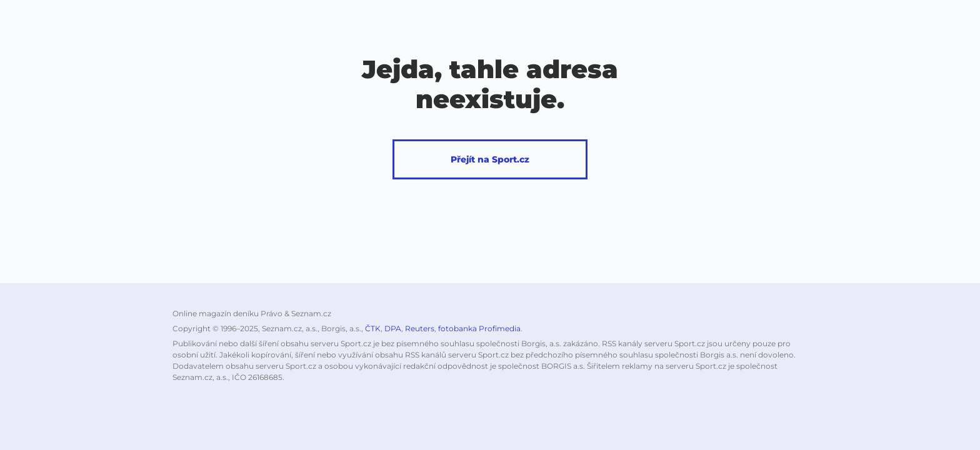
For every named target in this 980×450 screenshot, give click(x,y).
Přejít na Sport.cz (490, 159)
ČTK (373, 328)
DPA (393, 328)
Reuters (420, 328)
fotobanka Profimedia (479, 328)
